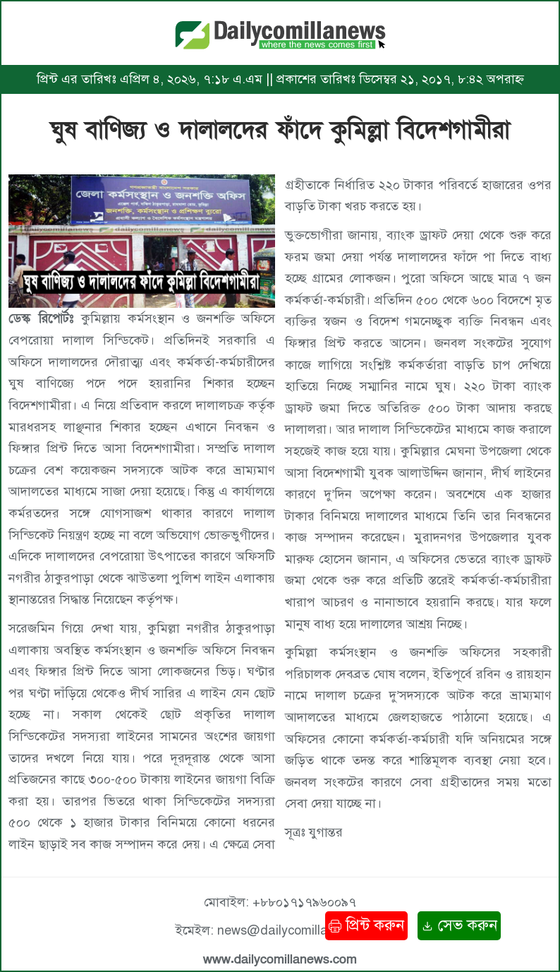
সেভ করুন (459, 925)
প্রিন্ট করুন (366, 925)
